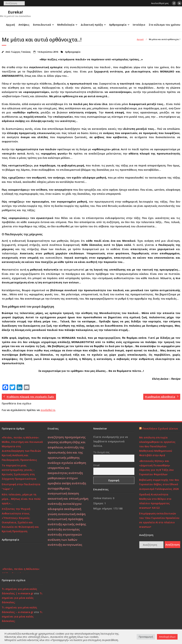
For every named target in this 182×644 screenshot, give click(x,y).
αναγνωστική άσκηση (63, 493)
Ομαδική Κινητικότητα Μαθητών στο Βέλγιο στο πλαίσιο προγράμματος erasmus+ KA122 (155, 501)
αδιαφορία (55, 509)
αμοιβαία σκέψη (59, 483)
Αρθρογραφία (118, 25)
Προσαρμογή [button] (146, 637)
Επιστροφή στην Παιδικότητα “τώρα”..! (21, 486)
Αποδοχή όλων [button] (167, 637)
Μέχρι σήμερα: (103, 508)
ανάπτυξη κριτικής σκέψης (67, 524)
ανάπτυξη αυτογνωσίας (65, 545)
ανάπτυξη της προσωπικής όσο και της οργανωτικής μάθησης (66, 452)
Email (96, 465)
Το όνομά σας (101, 452)
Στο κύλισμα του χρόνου (164, 25)
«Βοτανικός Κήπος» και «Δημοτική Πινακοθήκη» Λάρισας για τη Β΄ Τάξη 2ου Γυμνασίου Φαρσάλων (156, 468)
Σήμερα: (99, 503)
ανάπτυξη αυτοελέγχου (65, 504)
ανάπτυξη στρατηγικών (65, 535)
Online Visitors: (103, 498)
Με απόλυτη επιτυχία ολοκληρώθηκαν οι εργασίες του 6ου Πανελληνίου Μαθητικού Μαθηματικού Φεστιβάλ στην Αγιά (157, 446)
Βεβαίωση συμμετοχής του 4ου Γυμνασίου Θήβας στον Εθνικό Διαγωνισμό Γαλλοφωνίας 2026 (159, 484)
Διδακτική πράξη (92, 25)
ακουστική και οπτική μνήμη (68, 499)
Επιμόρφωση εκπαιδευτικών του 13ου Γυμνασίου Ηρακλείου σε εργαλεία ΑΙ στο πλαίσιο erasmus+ (159, 520)
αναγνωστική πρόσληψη (65, 519)
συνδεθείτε (48, 410)
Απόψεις (24, 25)
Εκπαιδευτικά (42, 25)
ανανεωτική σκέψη (72, 514)
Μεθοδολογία (66, 25)
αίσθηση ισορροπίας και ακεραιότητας (67, 468)
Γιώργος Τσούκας (21, 52)
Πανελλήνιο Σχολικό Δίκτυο (160, 429)
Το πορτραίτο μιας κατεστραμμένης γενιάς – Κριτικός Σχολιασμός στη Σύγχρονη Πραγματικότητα (19, 472)
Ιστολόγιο (139, 25)
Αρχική (10, 25)
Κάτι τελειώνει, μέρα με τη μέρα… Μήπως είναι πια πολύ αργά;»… (21, 499)
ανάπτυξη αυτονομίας (64, 529)
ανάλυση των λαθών (62, 540)
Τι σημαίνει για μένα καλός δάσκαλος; (22, 598)
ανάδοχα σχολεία (60, 463)
